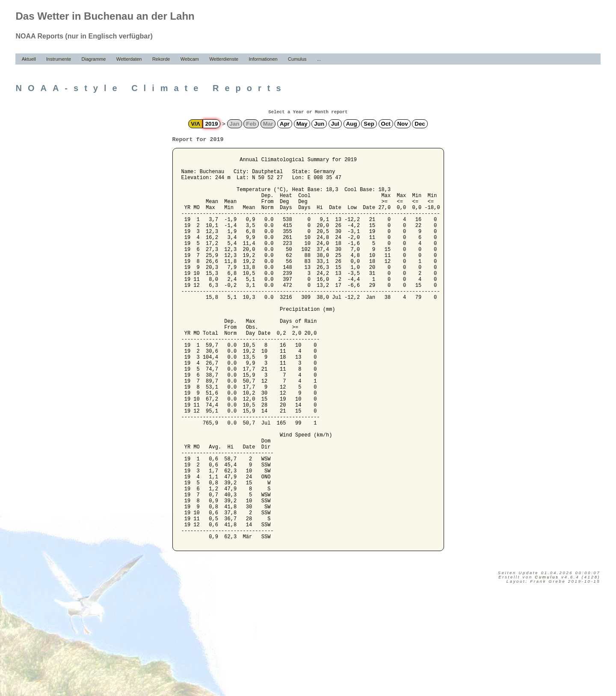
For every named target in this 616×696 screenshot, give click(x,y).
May (302, 124)
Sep (369, 124)
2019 (212, 124)
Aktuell (29, 59)
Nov (402, 124)
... (319, 59)
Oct (386, 124)
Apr (285, 124)
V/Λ (195, 124)
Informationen (263, 59)
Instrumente (59, 59)
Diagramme (94, 59)
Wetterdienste (224, 59)
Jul (335, 124)
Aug (352, 124)
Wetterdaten (129, 59)
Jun (319, 124)
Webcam (190, 59)
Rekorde (161, 59)
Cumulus (297, 59)
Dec (420, 124)
